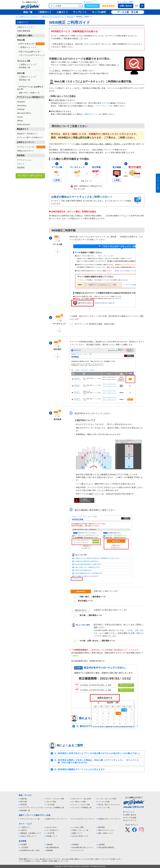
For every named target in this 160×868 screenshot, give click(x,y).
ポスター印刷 (51, 802)
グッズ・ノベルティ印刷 (81, 805)
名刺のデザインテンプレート (57, 819)
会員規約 (102, 845)
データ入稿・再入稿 (128, 12)
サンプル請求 (131, 818)
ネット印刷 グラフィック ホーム (27, 17)
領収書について (52, 836)
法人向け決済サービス (80, 836)
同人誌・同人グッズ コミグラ (109, 805)
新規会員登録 (108, 6)
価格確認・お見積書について (31, 833)
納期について (77, 833)
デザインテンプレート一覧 (30, 819)
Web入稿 (70, 17)
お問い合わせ (126, 6)
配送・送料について (106, 833)
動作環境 (102, 827)
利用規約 (76, 845)
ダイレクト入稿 (24, 61)
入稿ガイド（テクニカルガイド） (52, 17)
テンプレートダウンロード (30, 176)
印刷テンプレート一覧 (80, 830)
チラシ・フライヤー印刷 (55, 799)
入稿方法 (24, 830)
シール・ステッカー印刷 (107, 799)
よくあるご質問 (126, 2)
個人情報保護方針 (53, 847)
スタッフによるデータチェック (32, 55)
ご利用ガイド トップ (28, 47)
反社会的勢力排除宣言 (106, 847)
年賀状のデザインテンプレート (110, 819)
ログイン (90, 2)
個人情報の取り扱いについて (83, 847)
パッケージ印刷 (104, 802)
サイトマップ (131, 820)
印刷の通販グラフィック (28, 859)
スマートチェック (103, 106)
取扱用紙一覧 (25, 810)
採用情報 (50, 850)
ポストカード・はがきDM (82, 799)
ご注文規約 (24, 847)
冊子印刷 (24, 802)
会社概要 (24, 845)
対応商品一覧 (25, 67)
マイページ (92, 6)
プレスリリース (78, 850)
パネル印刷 (50, 805)
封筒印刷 (24, 805)
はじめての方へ (52, 827)
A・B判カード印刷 (79, 802)
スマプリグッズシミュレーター (32, 808)
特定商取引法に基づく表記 (30, 850)
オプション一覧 (104, 808)
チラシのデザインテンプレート (84, 819)
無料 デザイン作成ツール (30, 93)
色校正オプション (92, 114)
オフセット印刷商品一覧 (55, 808)
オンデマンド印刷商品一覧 (82, 808)
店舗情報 (50, 845)
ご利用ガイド (25, 827)
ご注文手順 (50, 833)
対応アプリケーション (106, 830)
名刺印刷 (24, 799)
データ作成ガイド (53, 830)
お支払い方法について (28, 836)
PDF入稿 (21, 73)
